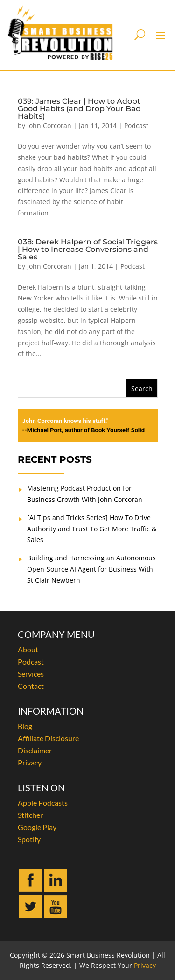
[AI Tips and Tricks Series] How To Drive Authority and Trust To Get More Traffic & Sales (92, 529)
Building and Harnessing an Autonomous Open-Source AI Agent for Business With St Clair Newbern (91, 569)
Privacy (30, 762)
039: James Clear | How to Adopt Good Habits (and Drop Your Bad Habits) (79, 109)
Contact (31, 686)
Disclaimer (35, 750)
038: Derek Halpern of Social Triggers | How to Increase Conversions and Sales (88, 249)
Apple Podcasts (43, 803)
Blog (25, 726)
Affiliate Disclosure (48, 738)
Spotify (29, 839)
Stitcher (30, 815)
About (28, 649)
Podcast (136, 125)
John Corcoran (49, 125)
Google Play (37, 827)
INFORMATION (51, 711)
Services (31, 674)
